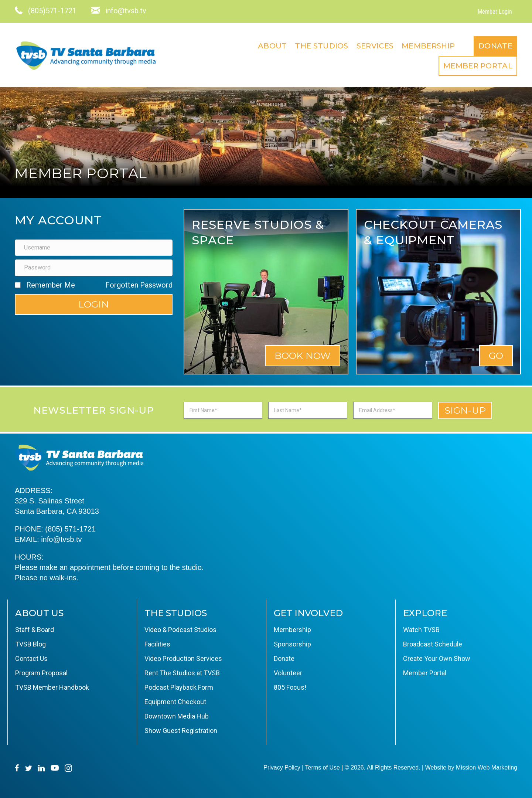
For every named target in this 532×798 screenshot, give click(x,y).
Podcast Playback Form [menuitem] (179, 687)
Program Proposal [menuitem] (41, 673)
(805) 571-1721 (70, 529)
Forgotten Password (139, 285)
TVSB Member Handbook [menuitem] (52, 687)
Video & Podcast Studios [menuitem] (180, 630)
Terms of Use (323, 768)
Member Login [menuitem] (495, 12)
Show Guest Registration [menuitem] (181, 731)
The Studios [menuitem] (321, 46)
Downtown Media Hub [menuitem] (177, 716)
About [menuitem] (272, 46)
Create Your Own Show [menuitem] (437, 658)
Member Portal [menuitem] (478, 66)
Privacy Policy (282, 768)
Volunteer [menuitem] (288, 673)
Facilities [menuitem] (157, 644)
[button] (94, 304)
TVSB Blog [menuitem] (30, 644)
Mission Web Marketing (487, 768)
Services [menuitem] (375, 46)
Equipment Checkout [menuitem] (175, 702)
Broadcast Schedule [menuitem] (433, 644)
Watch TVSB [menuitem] (421, 630)
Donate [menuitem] (495, 46)
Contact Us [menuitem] (31, 658)
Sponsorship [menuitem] (292, 644)
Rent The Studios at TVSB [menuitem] (182, 673)
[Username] (94, 248)
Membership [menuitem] (428, 46)
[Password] (94, 268)
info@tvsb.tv (61, 539)
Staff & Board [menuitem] (35, 630)
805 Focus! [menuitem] (290, 687)
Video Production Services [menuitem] (183, 658)
